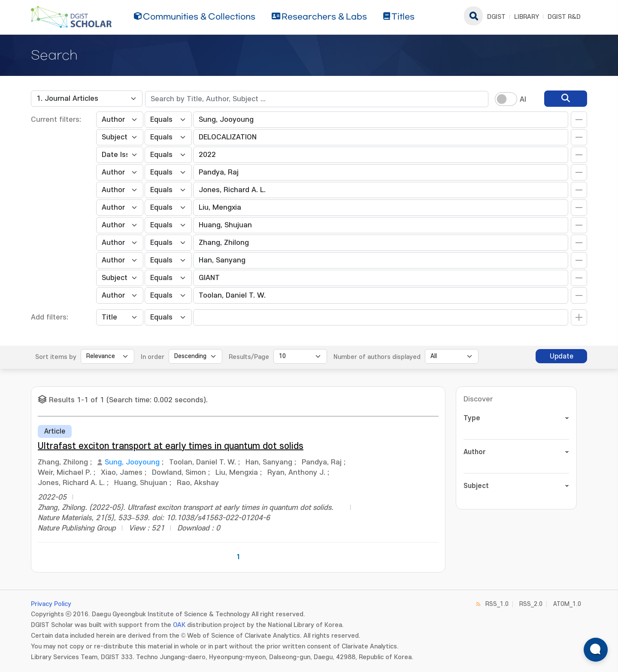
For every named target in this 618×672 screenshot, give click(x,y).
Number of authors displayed (377, 357)
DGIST (496, 17)
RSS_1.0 (497, 604)
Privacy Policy (51, 604)
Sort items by (56, 357)
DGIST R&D (564, 17)
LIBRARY (527, 17)
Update (562, 356)
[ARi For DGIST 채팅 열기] (596, 650)
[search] (566, 99)
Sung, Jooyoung (132, 462)
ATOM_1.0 (567, 604)
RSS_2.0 (531, 604)
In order (153, 357)
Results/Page (249, 357)
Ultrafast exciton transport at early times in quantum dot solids (171, 446)
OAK (179, 625)
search (473, 16)
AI (523, 99)
